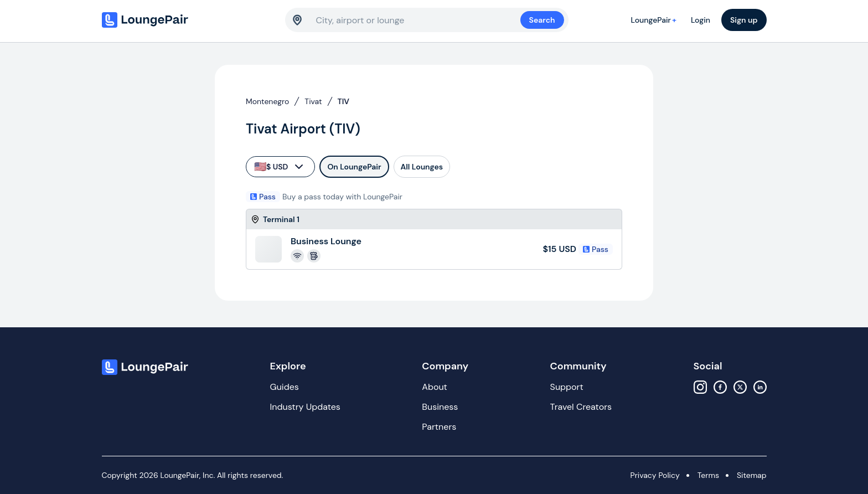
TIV (344, 101)
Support (567, 387)
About (435, 387)
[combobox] (418, 20)
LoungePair (655, 20)
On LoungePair (354, 167)
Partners (439, 427)
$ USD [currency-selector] (280, 167)
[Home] (168, 20)
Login (701, 20)
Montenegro (267, 101)
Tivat (313, 101)
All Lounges (422, 167)
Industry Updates (305, 407)
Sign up (744, 20)
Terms (708, 475)
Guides (285, 387)
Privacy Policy (655, 475)
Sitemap (752, 475)
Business (440, 407)
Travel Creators (581, 407)
